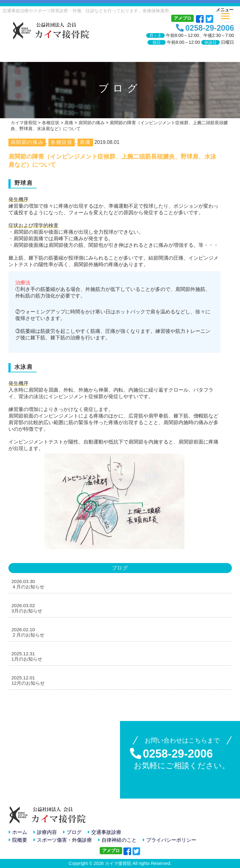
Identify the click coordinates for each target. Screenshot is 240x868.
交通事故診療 (105, 832)
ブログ (72, 832)
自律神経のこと (117, 840)
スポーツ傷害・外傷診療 (63, 840)
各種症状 (62, 142)
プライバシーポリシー (170, 840)
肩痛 (85, 142)
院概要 (18, 840)
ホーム (18, 832)
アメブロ (182, 18)
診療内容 (45, 832)
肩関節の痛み (27, 142)
